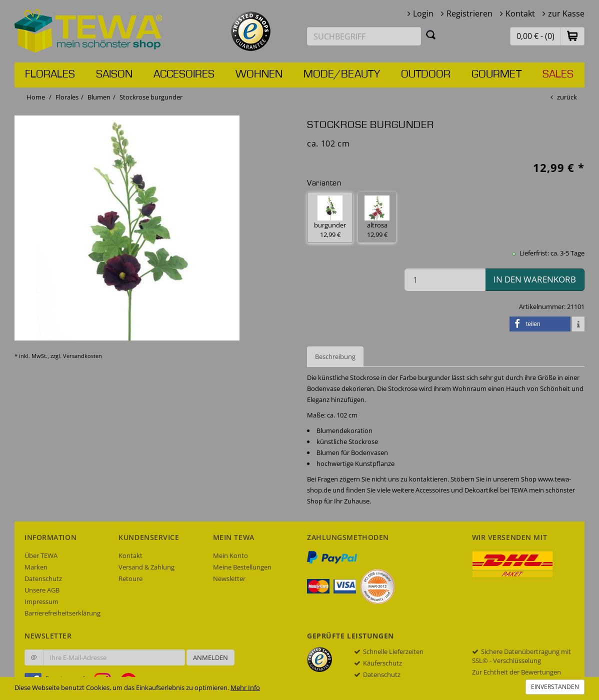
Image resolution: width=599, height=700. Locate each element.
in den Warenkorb (535, 279)
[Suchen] (431, 34)
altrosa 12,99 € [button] (377, 217)
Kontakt (520, 13)
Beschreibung (335, 356)
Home (36, 97)
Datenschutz (43, 578)
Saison (114, 74)
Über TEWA (41, 555)
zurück (567, 97)
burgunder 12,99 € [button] (330, 217)
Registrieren (469, 13)
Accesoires (184, 74)
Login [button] (423, 13)
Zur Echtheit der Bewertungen (516, 672)
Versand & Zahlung (146, 567)
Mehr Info (245, 687)
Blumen (99, 97)
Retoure (130, 578)
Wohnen (259, 74)
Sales (558, 74)
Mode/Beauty (342, 74)
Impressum (41, 601)
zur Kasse (566, 13)
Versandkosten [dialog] (82, 356)
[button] (572, 36)
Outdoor (426, 74)
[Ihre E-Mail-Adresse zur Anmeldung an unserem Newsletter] (114, 657)
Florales (50, 74)
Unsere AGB (42, 590)
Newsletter (229, 578)
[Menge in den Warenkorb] (445, 280)
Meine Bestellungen (242, 567)
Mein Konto (230, 555)
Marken (36, 567)
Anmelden (210, 657)
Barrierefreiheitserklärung (62, 613)
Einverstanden (555, 687)
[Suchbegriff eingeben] (364, 36)
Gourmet (496, 74)
